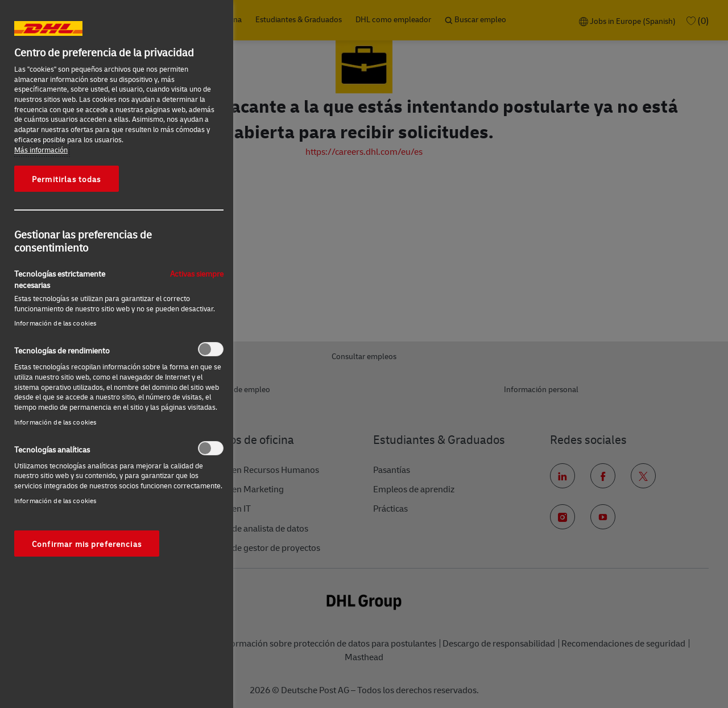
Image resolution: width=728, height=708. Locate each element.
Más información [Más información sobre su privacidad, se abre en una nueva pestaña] (41, 150)
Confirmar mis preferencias (87, 544)
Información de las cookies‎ (55, 323)
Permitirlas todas (67, 179)
